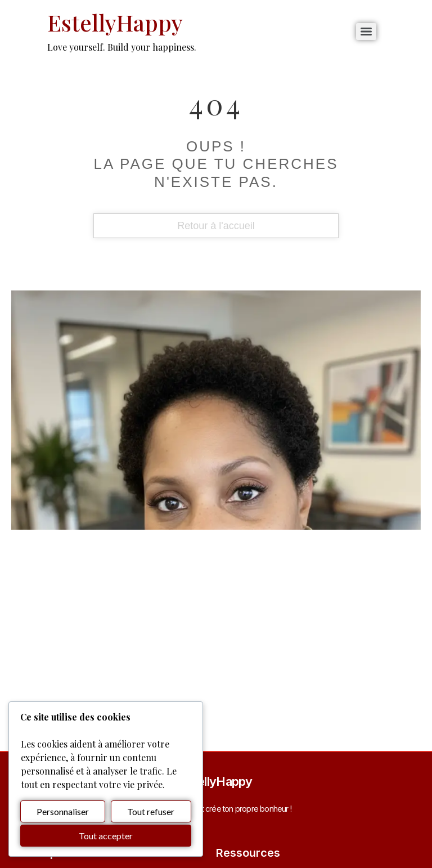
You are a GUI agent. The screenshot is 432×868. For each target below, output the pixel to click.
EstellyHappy (115, 22)
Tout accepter (106, 836)
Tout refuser (151, 811)
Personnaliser (63, 811)
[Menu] (366, 32)
